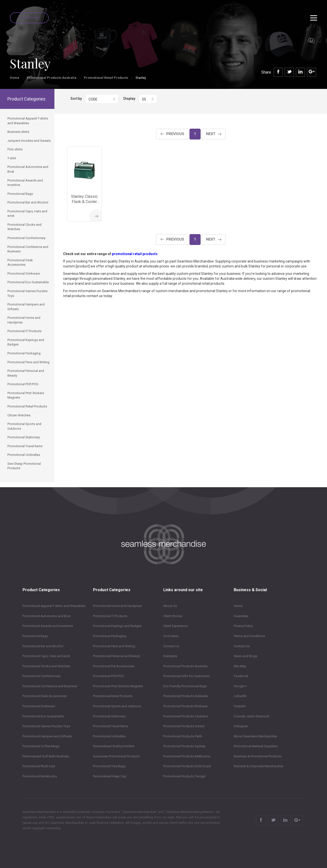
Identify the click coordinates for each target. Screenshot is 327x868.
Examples (170, 656)
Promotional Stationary (109, 716)
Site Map (240, 666)
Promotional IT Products (110, 616)
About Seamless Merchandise (255, 736)
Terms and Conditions (249, 636)
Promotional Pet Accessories (114, 666)
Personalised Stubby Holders (114, 746)
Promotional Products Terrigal (184, 776)
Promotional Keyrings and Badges (117, 626)
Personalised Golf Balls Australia (46, 756)
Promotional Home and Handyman (117, 606)
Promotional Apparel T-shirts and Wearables (54, 606)
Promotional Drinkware (39, 706)
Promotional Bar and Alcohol (43, 646)
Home (15, 78)
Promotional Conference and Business (50, 686)
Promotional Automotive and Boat (47, 616)
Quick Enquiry (29, 18)
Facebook (241, 676)
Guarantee (241, 616)
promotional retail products (135, 254)
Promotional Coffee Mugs (41, 746)
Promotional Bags (35, 636)
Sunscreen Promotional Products (116, 756)
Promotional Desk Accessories (45, 696)
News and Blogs (245, 656)
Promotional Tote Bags (109, 766)
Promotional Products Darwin (184, 726)
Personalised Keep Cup (110, 776)
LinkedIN (240, 696)
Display (129, 99)
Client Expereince (175, 626)
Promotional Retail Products (106, 78)
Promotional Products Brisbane (185, 706)
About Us (170, 606)
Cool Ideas (171, 636)
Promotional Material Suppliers (256, 746)
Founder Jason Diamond (251, 716)
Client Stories (173, 616)
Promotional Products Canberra (186, 716)
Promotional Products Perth (183, 736)
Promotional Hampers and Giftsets (47, 736)
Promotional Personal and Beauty (117, 656)
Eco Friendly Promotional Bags (185, 686)
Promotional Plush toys (39, 766)
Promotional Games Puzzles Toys (46, 726)
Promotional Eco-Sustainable (43, 716)
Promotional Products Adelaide (186, 696)
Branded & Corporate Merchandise (258, 766)
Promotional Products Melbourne (187, 756)
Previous (175, 134)
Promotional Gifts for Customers (186, 676)
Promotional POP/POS (108, 676)
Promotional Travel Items (111, 726)
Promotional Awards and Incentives (48, 626)
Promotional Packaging (110, 636)
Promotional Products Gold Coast (187, 766)
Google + (240, 686)
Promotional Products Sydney (184, 746)
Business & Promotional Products (258, 756)
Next (211, 134)
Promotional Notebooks (40, 776)
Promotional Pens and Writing (114, 646)
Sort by (76, 99)
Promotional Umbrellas (109, 736)
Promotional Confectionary (42, 676)
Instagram (241, 726)
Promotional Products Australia (52, 78)
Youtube (240, 706)
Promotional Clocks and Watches (46, 666)
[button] (102, 99)
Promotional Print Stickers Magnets (118, 686)
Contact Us (171, 646)
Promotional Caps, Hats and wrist (46, 656)
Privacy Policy (243, 626)
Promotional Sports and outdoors (117, 706)
